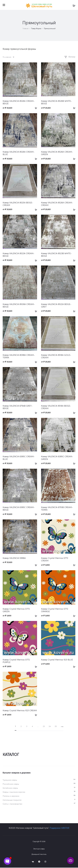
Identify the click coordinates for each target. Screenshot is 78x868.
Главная (26, 29)
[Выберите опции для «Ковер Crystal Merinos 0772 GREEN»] (35, 616)
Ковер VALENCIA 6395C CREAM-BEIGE (19, 509)
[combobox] (8, 57)
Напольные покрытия (12, 800)
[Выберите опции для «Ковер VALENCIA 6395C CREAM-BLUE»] (35, 464)
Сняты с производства (12, 804)
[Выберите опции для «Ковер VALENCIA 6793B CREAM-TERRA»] (73, 514)
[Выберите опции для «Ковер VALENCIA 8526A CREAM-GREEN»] (73, 159)
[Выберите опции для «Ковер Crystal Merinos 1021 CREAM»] (35, 715)
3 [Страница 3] (27, 727)
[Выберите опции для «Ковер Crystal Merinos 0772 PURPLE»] (35, 667)
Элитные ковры (39, 849)
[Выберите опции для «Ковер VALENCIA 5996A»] (35, 565)
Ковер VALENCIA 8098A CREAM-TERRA (19, 357)
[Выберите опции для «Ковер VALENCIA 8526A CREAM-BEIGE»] (35, 108)
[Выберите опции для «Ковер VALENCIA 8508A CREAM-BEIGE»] (35, 311)
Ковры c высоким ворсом (14, 792)
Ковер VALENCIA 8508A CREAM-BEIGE (19, 306)
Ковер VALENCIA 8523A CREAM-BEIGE (19, 255)
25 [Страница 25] (56, 727)
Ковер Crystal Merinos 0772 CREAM (55, 560)
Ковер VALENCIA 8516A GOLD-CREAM (56, 357)
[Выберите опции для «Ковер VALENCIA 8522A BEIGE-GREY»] (73, 311)
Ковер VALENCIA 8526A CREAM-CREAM (57, 204)
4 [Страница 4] (32, 727)
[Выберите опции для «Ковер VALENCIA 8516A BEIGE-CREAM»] (73, 413)
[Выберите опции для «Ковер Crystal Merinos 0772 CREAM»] (73, 565)
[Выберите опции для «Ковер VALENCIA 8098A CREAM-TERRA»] (35, 362)
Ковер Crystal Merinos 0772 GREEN (16, 610)
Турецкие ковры (10, 780)
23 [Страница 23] (44, 727)
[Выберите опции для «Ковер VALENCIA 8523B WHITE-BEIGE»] (73, 260)
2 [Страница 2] (21, 727)
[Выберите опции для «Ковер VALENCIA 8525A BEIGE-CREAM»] (35, 210)
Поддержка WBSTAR (59, 828)
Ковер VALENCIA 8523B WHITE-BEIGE (56, 255)
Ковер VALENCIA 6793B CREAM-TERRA (57, 509)
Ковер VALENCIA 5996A (14, 558)
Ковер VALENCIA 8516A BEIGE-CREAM (56, 407)
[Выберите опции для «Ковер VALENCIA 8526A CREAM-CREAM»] (73, 210)
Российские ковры (11, 784)
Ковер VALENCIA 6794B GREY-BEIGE (18, 407)
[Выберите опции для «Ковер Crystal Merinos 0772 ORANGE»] (73, 616)
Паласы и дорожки (11, 796)
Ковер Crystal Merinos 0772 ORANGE (55, 610)
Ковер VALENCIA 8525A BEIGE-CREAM (18, 204)
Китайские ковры (10, 788)
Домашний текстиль (39, 855)
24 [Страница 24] (50, 727)
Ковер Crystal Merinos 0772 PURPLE (16, 661)
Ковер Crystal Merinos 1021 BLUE (57, 660)
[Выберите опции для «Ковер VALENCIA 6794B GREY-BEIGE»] (35, 413)
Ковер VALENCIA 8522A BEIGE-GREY (56, 306)
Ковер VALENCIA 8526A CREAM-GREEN (57, 153)
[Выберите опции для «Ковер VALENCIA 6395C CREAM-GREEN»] (73, 464)
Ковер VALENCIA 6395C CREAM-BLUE (19, 458)
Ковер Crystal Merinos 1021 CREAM (20, 711)
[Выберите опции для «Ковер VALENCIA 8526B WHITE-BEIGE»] (73, 108)
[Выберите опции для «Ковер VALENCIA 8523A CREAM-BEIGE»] (35, 260)
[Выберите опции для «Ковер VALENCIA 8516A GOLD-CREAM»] (73, 362)
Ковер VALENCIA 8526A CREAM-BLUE (19, 153)
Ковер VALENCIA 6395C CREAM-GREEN (57, 458)
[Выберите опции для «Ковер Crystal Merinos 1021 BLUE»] (73, 667)
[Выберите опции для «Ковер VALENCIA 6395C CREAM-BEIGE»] (35, 514)
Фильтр (70, 57)
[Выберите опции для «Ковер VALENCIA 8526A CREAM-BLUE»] (35, 159)
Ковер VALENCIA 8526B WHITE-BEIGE (56, 103)
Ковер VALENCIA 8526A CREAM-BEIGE (19, 103)
